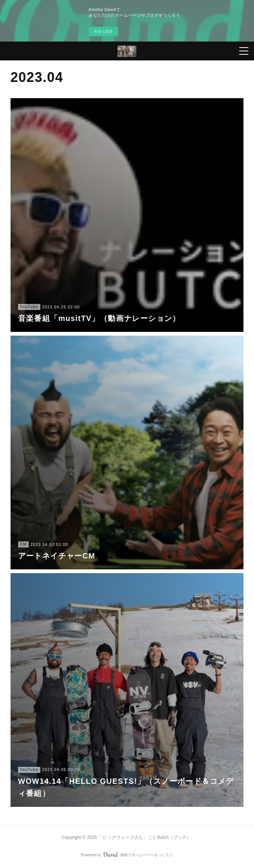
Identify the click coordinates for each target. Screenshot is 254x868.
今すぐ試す (103, 32)
